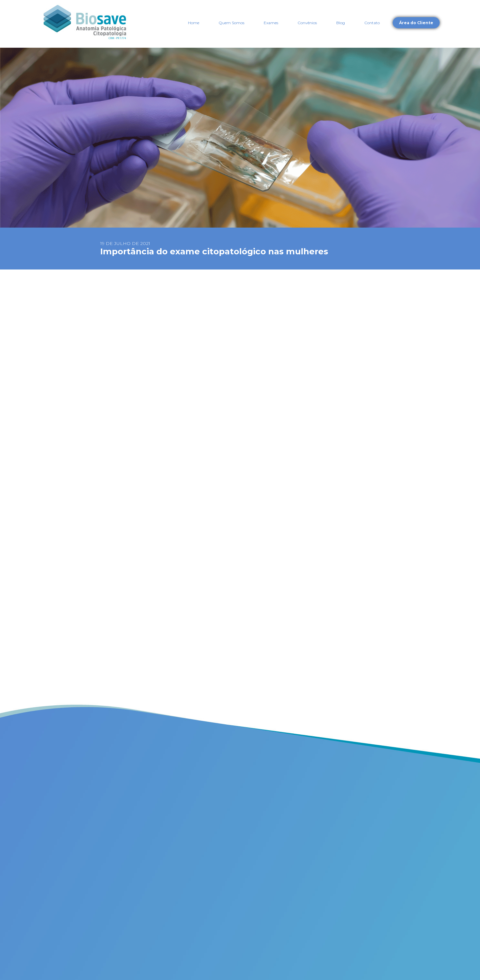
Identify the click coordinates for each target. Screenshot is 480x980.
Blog (341, 23)
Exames (271, 23)
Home (194, 23)
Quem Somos (231, 23)
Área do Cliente (416, 23)
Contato (372, 23)
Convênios (307, 23)
